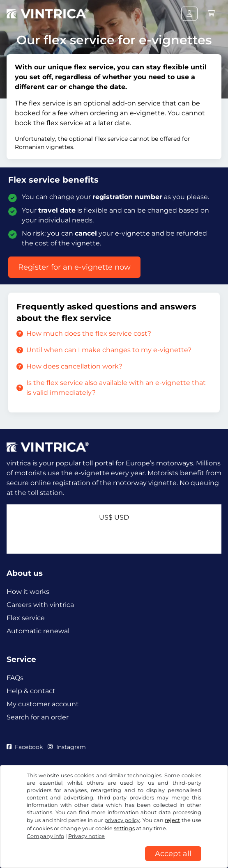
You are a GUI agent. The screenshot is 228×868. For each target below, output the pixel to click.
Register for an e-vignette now (74, 267)
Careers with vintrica (40, 605)
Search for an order (38, 717)
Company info (45, 836)
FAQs (15, 678)
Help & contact (31, 691)
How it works (28, 592)
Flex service (26, 618)
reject (172, 820)
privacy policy (122, 820)
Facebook (25, 747)
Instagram (67, 747)
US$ (114, 517)
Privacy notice (86, 836)
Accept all (173, 854)
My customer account (43, 704)
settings (124, 828)
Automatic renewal (38, 631)
